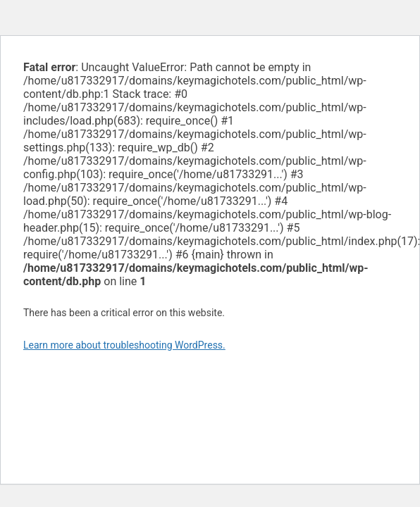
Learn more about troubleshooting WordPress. (124, 345)
